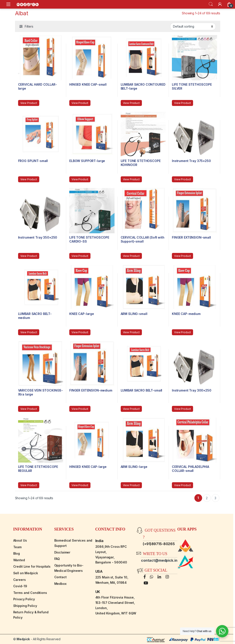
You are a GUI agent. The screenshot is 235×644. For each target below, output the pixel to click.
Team (17, 547)
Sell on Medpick (26, 573)
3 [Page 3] (215, 498)
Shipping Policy (25, 606)
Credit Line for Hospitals (32, 566)
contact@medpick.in (159, 560)
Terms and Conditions (30, 593)
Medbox (60, 584)
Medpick (23, 639)
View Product (29, 103)
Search (211, 4)
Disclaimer (62, 552)
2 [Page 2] (207, 498)
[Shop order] (193, 26)
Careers (20, 580)
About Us (20, 540)
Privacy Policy (24, 599)
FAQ (57, 559)
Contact (60, 577)
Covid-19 (20, 586)
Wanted (19, 560)
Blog (17, 553)
